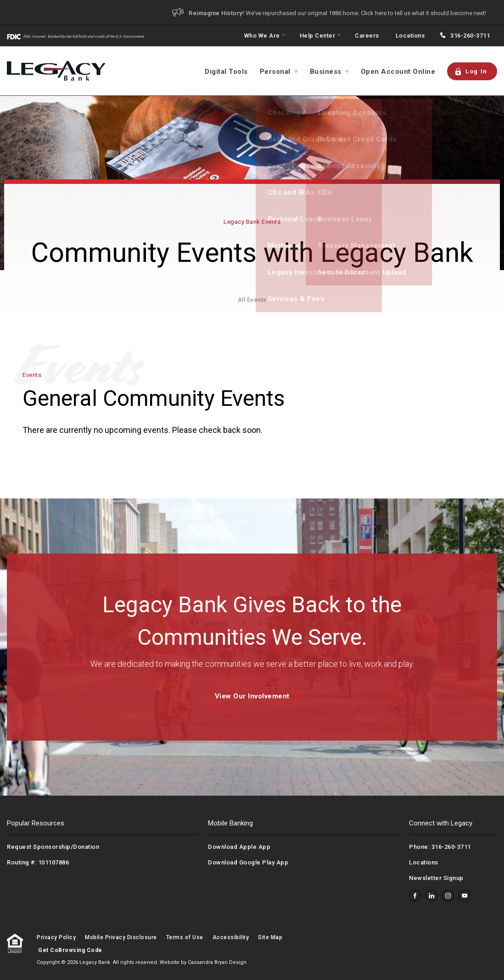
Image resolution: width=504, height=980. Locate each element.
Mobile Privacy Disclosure (121, 937)
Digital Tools (226, 72)
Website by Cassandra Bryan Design (203, 962)
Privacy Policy (56, 937)
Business (326, 72)
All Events (252, 300)
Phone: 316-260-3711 (440, 847)
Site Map (270, 937)
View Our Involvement (252, 696)
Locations (410, 36)
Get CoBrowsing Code (70, 950)
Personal (275, 72)
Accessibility (231, 937)
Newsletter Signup (436, 878)
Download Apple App (239, 847)
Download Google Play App (248, 862)
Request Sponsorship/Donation (53, 847)
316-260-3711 (470, 36)
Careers (367, 36)
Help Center (318, 36)
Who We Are (262, 36)
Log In (471, 72)
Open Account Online (398, 72)
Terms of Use (185, 937)
